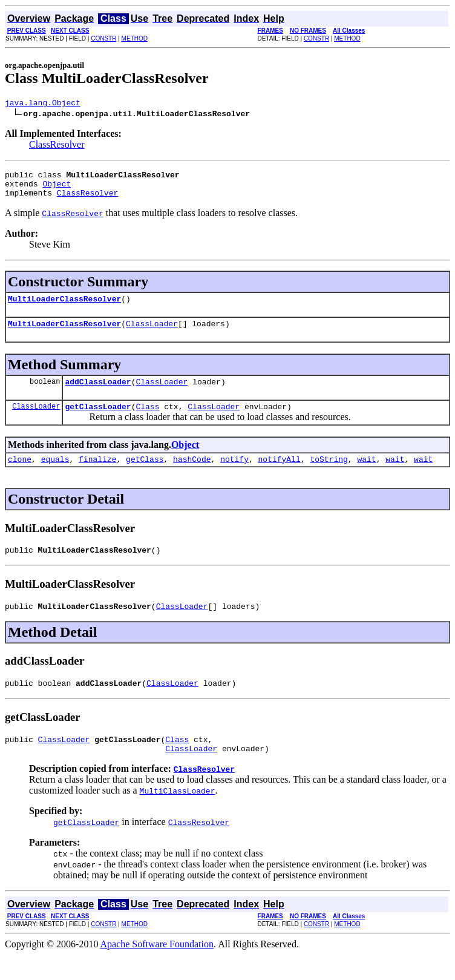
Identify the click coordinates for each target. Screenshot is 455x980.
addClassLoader (98, 394)
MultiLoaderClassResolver (64, 307)
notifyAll (280, 475)
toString (329, 475)
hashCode (192, 475)
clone (20, 475)
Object (57, 189)
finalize (97, 475)
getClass (145, 475)
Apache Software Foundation (157, 969)
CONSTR (103, 38)
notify (234, 475)
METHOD (135, 38)
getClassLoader (98, 421)
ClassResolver (57, 146)
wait (366, 475)
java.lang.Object (43, 104)
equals (55, 475)
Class (147, 421)
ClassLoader (152, 334)
